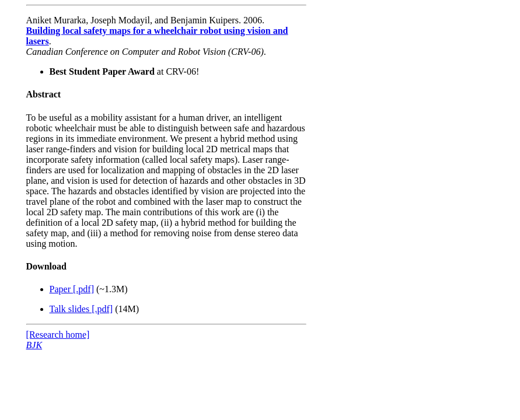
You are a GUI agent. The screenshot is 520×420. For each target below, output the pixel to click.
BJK (34, 345)
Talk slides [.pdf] (81, 309)
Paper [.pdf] (72, 289)
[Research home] (58, 335)
